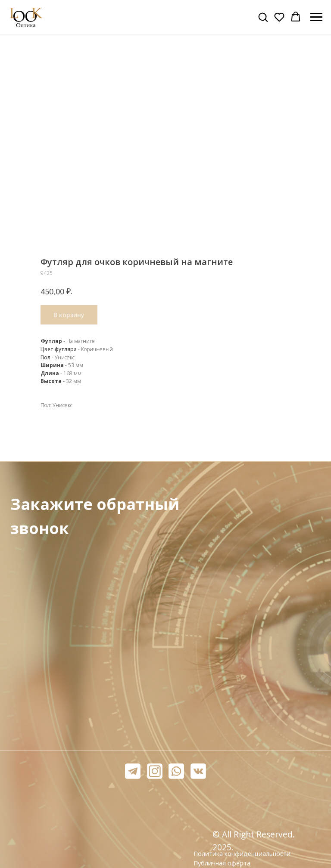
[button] (263, 17)
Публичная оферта (222, 863)
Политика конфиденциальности (242, 854)
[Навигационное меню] (316, 17)
